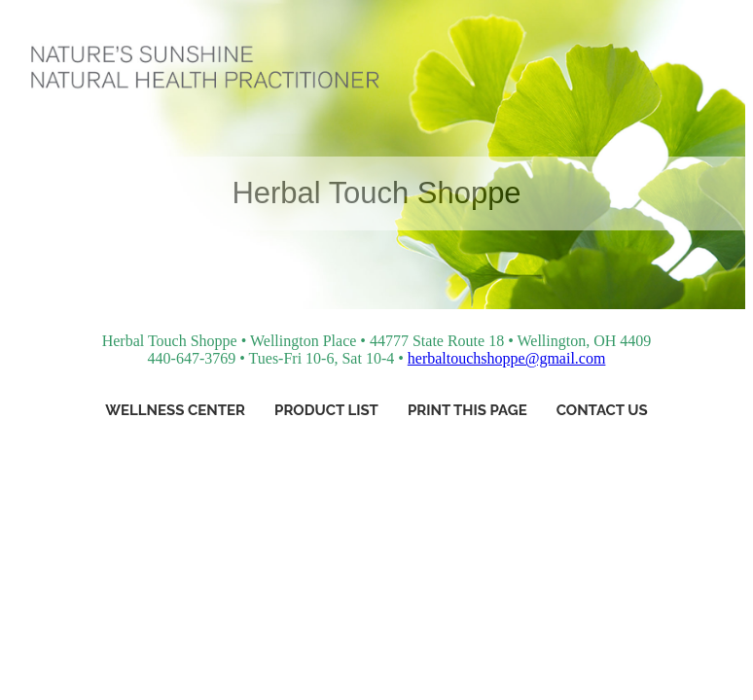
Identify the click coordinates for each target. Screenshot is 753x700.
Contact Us (602, 410)
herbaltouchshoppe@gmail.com (507, 358)
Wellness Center (175, 410)
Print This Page (467, 410)
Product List (326, 410)
